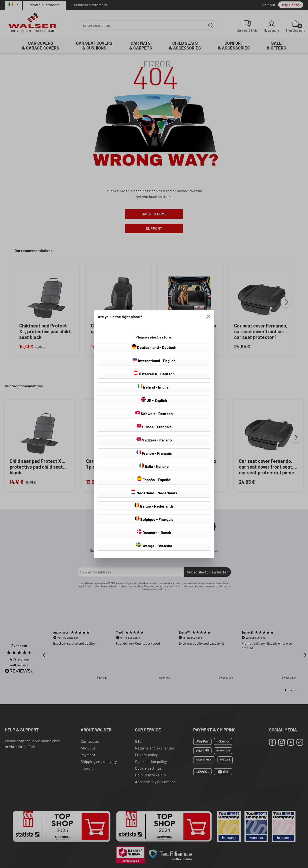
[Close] (208, 317)
